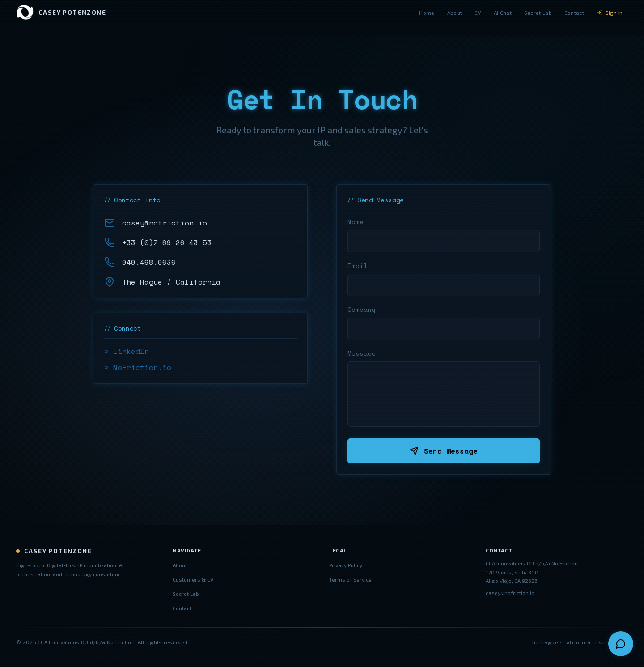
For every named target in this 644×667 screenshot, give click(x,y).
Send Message (444, 451)
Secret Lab (538, 13)
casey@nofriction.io (510, 593)
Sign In (610, 13)
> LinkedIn (127, 351)
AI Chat (503, 13)
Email (358, 266)
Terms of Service (350, 579)
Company (362, 310)
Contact (574, 13)
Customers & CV (193, 579)
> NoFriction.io (138, 367)
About (455, 13)
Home (427, 13)
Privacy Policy (346, 565)
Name (356, 222)
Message (362, 353)
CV (478, 13)
